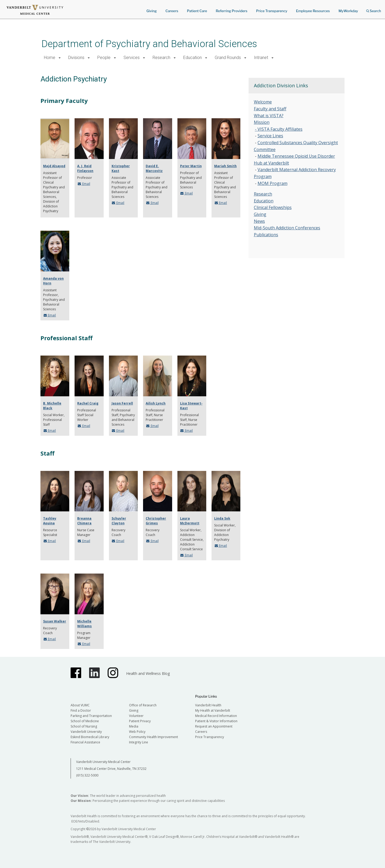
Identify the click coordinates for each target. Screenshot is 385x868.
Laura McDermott (190, 521)
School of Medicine (85, 721)
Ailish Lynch (156, 403)
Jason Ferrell (122, 403)
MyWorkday (348, 11)
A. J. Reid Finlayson (85, 168)
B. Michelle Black (52, 406)
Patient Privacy (140, 721)
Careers (172, 11)
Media (134, 726)
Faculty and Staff (270, 109)
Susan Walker (55, 621)
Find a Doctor (81, 710)
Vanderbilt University (86, 732)
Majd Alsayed (54, 166)
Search (374, 9)
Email (84, 184)
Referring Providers (232, 11)
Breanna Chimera (84, 521)
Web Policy (137, 732)
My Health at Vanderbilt (213, 710)
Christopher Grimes (156, 521)
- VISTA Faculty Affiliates (279, 129)
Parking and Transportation (91, 716)
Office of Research (143, 705)
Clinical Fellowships (273, 207)
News (259, 221)
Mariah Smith (225, 166)
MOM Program (272, 183)
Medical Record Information (216, 716)
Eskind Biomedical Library (90, 737)
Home (50, 58)
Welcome (263, 102)
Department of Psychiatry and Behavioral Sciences (149, 44)
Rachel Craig (88, 403)
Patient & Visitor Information (216, 721)
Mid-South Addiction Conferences (287, 228)
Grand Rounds (228, 58)
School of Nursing (84, 726)
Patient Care (197, 11)
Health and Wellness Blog (148, 673)
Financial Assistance (85, 742)
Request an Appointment (214, 726)
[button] (60, 58)
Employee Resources (313, 11)
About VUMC (80, 705)
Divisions (76, 58)
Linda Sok (222, 518)
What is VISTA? (269, 116)
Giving (152, 11)
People (104, 58)
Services (132, 58)
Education (192, 58)
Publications (266, 235)
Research (161, 58)
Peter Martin (191, 166)
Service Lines (270, 136)
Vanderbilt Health (208, 705)
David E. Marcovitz (154, 168)
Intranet (261, 58)
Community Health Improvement (153, 737)
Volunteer (136, 716)
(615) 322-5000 (87, 775)
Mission (262, 122)
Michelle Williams (84, 624)
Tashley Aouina (50, 521)
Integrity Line (139, 742)
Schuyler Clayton (119, 521)
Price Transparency (272, 11)
